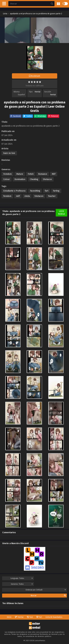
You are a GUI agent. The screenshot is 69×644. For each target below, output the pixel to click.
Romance (43, 174)
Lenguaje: (22, 578)
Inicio (9, 617)
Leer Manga (61, 213)
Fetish (31, 174)
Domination (20, 179)
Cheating (34, 179)
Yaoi (30, 617)
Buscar (48, 596)
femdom (7, 196)
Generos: (22, 584)
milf (18, 196)
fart (47, 191)
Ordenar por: (46, 590)
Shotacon (47, 179)
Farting (56, 191)
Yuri (39, 617)
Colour (7, 179)
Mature (20, 174)
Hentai (37, 92)
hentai (53, 95)
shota (27, 196)
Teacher (52, 196)
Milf (54, 174)
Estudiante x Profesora (14, 191)
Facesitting (35, 191)
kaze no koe (9, 153)
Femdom (7, 174)
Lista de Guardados (54, 617)
